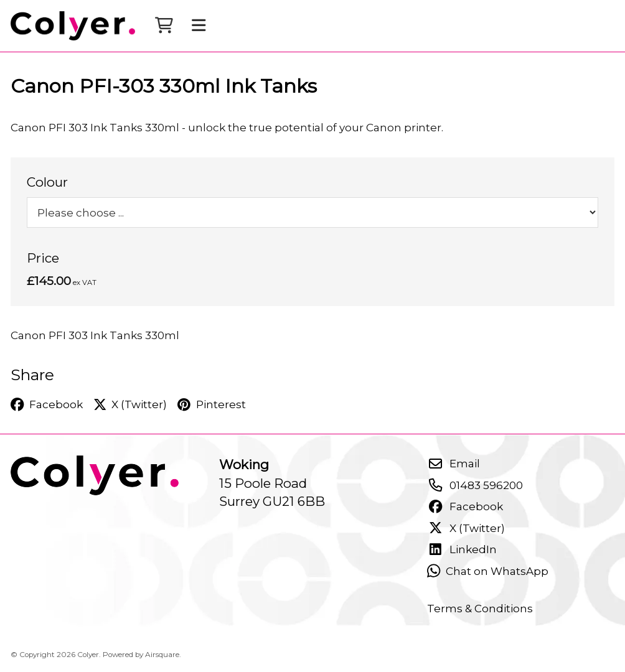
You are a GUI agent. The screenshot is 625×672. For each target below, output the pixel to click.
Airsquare (162, 655)
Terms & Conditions (480, 608)
